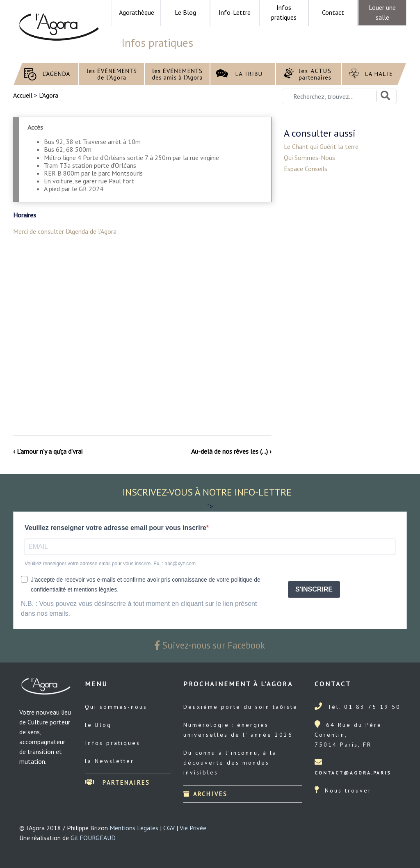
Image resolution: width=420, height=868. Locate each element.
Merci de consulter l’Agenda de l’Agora (65, 231)
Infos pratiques (113, 743)
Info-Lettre (235, 12)
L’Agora (49, 95)
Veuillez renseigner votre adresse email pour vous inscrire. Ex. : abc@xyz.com (110, 564)
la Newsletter (110, 761)
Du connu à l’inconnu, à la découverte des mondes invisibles (230, 763)
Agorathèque (137, 12)
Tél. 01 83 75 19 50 (364, 707)
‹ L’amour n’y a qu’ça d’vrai (48, 451)
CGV (169, 828)
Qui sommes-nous (116, 707)
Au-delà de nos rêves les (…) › (231, 451)
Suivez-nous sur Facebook (210, 645)
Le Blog (185, 12)
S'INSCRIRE (314, 589)
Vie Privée (193, 828)
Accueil (24, 95)
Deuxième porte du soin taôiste (241, 707)
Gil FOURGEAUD (93, 838)
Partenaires (118, 782)
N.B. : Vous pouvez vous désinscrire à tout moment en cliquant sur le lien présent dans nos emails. (139, 609)
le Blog (98, 725)
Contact (333, 12)
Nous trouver (348, 790)
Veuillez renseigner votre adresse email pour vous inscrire (115, 528)
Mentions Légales (134, 828)
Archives (205, 794)
